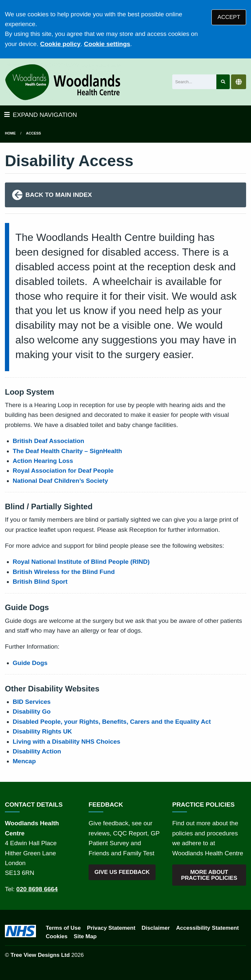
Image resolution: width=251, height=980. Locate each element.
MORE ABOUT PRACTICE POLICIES (209, 875)
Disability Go (32, 711)
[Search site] (223, 82)
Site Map (85, 936)
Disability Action (37, 751)
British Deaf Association (49, 441)
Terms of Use (63, 928)
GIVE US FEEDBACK (122, 872)
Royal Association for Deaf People (63, 471)
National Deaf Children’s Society (60, 481)
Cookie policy (60, 44)
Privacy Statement (111, 928)
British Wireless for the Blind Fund (64, 572)
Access (34, 133)
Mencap (24, 761)
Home (10, 133)
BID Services (32, 702)
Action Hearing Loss (43, 461)
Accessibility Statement (208, 928)
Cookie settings (107, 44)
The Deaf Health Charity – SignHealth (67, 451)
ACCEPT (229, 17)
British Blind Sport (40, 582)
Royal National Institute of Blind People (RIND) (81, 562)
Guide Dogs (30, 663)
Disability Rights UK (42, 731)
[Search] (194, 82)
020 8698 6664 (37, 889)
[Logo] (63, 82)
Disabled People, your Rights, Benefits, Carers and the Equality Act (112, 722)
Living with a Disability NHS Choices (67, 742)
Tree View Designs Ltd (40, 955)
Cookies (57, 936)
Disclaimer (156, 928)
